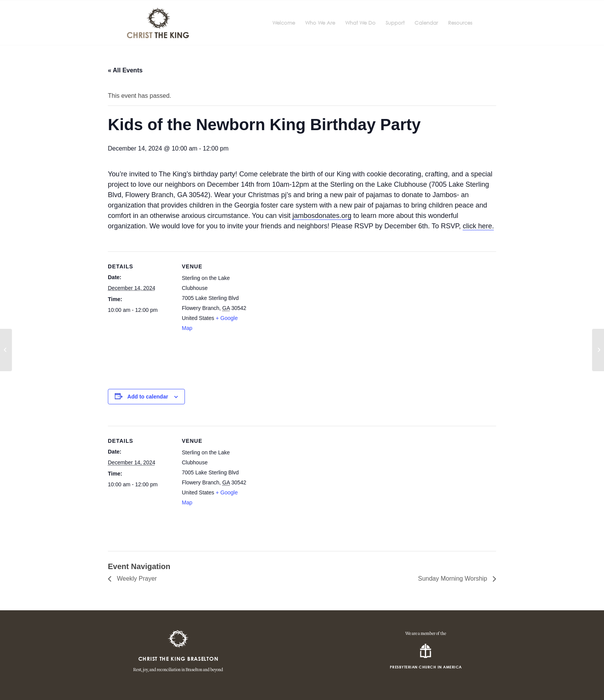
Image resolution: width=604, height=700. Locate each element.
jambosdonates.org (322, 216)
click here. (478, 226)
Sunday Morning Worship (453, 579)
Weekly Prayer (136, 579)
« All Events (125, 70)
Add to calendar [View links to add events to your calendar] (148, 397)
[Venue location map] (296, 317)
